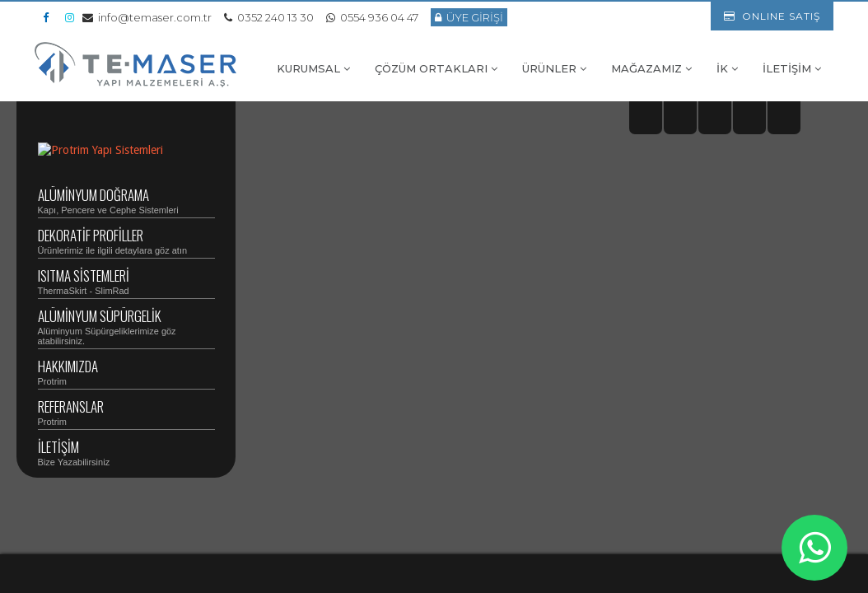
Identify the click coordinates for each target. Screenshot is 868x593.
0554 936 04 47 (372, 17)
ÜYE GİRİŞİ (469, 17)
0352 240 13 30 (269, 17)
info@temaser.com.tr (147, 17)
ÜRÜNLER (554, 68)
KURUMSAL (313, 68)
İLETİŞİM (792, 68)
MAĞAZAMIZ (651, 68)
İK (727, 68)
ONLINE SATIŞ (772, 16)
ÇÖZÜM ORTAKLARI (436, 68)
